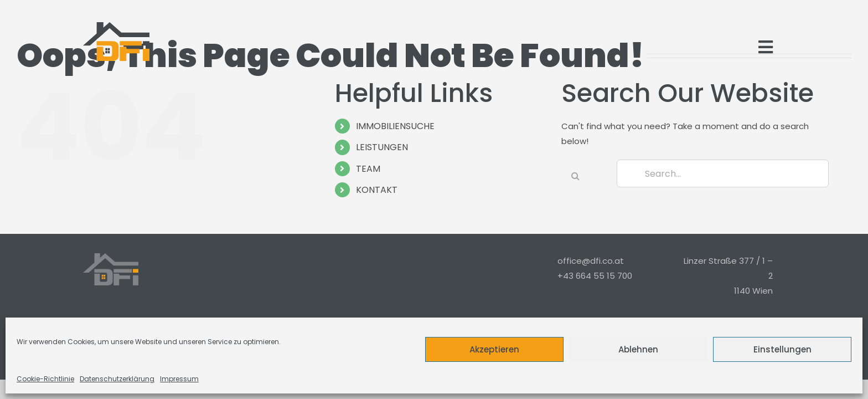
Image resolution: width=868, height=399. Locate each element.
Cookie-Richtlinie (45, 379)
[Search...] (723, 173)
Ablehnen (638, 349)
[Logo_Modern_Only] (116, 42)
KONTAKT (377, 190)
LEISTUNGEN (382, 147)
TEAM (368, 169)
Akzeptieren (494, 349)
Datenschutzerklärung (117, 379)
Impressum (179, 379)
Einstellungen (782, 349)
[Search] (575, 176)
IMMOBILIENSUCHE (395, 126)
